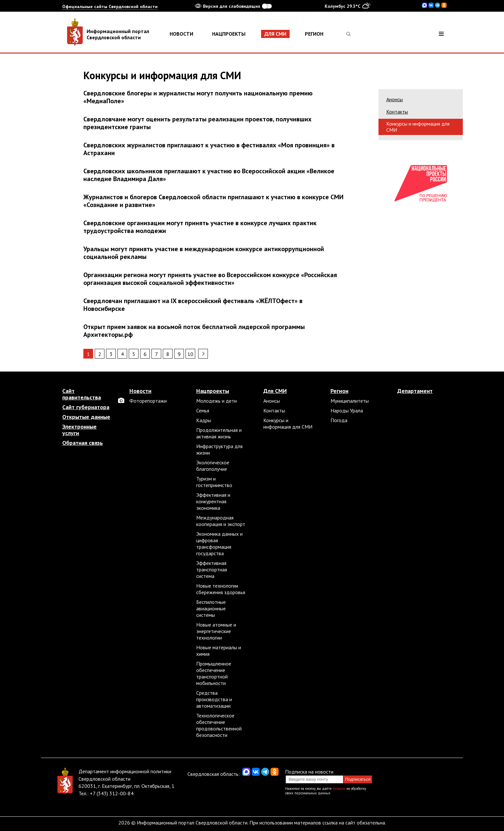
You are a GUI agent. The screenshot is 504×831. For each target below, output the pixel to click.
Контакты (397, 112)
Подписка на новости (309, 772)
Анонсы (395, 99)
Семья (203, 410)
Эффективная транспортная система (212, 569)
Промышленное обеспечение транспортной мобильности (214, 673)
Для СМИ (275, 34)
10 (190, 354)
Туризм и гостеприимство (214, 482)
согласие (339, 788)
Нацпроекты (229, 34)
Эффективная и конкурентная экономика (213, 501)
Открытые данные (86, 417)
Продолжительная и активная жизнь (219, 433)
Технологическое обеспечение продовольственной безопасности (219, 725)
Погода (339, 420)
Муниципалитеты (350, 401)
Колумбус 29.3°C (348, 6)
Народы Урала (347, 410)
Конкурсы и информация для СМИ (418, 127)
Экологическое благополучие (213, 466)
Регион (314, 34)
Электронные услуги (79, 430)
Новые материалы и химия (219, 651)
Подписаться (358, 779)
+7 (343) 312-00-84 (112, 793)
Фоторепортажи (148, 401)
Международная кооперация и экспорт (221, 521)
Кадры (204, 420)
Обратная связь (83, 443)
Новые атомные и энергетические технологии (216, 631)
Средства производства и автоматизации (214, 699)
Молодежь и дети (216, 401)
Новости (181, 34)
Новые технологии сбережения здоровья (221, 589)
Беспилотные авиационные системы (211, 608)
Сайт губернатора (86, 407)
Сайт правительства (82, 394)
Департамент (415, 391)
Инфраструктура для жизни (219, 449)
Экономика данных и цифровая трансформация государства (219, 544)
